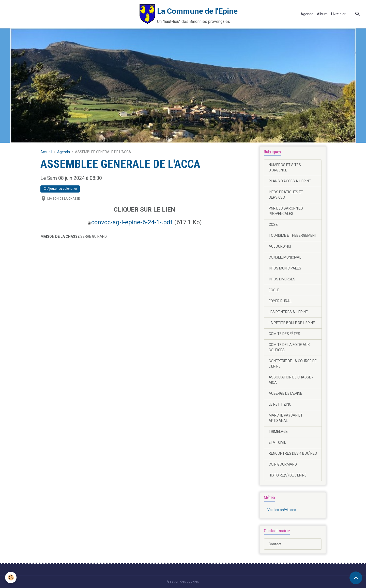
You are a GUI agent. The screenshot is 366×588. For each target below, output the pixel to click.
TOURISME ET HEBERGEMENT (293, 235)
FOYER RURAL (280, 301)
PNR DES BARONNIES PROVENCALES (286, 211)
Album (322, 14)
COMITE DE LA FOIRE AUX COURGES (289, 347)
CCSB (273, 225)
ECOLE (274, 290)
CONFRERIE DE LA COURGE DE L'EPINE (293, 364)
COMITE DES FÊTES (284, 334)
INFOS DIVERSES (282, 279)
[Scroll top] (356, 578)
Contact (275, 544)
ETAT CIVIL (277, 442)
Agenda (307, 14)
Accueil (46, 152)
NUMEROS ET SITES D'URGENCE (285, 168)
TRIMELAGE (278, 432)
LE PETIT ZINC (280, 404)
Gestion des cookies (183, 581)
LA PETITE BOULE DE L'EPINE (292, 323)
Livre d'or (338, 14)
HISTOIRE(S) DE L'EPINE (288, 475)
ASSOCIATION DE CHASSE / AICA (291, 380)
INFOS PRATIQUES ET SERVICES (286, 195)
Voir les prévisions (282, 510)
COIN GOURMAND (283, 464)
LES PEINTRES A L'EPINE (288, 312)
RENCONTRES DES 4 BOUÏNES (293, 453)
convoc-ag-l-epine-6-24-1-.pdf (132, 222)
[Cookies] (11, 577)
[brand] (121, 14)
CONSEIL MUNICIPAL (285, 257)
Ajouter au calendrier (60, 189)
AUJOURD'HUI (280, 246)
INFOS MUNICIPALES (285, 268)
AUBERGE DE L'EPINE (285, 393)
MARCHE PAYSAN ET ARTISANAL (286, 418)
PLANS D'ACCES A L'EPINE (290, 181)
